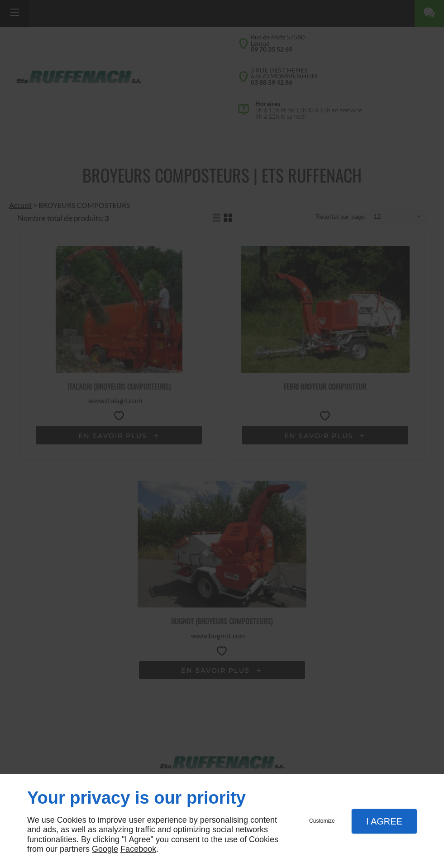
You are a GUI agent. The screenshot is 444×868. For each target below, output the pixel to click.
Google (105, 849)
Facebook (138, 849)
